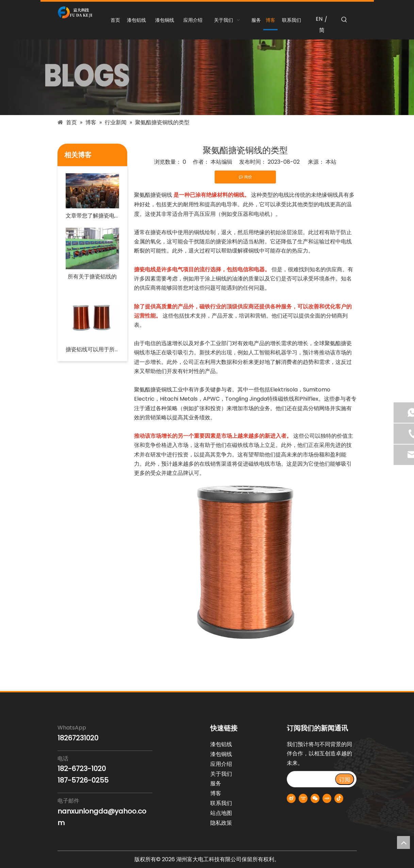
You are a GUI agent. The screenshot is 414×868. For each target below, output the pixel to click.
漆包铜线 (221, 754)
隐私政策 (221, 823)
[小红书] (327, 798)
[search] (311, 779)
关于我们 (221, 774)
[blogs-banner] (207, 77)
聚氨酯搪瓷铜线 (153, 195)
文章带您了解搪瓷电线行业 (92, 216)
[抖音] (339, 798)
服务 (216, 783)
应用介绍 (221, 764)
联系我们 (221, 803)
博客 (216, 793)
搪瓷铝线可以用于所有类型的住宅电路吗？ (92, 349)
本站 (331, 162)
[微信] (315, 798)
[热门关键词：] (344, 20)
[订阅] (345, 779)
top (403, 842)
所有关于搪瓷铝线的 (92, 277)
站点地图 (221, 813)
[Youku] (303, 798)
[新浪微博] (291, 798)
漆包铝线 (221, 744)
